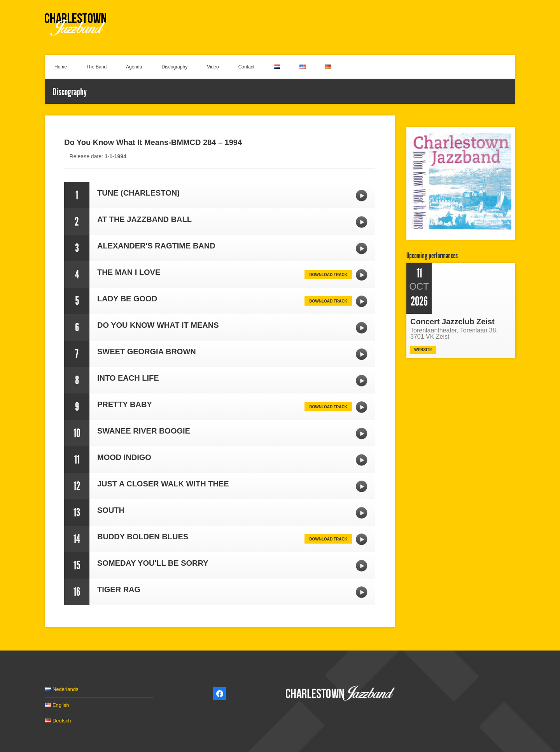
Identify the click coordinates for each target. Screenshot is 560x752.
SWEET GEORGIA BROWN (362, 354)
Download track (328, 275)
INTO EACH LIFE (362, 381)
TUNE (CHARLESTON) (362, 196)
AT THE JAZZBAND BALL (362, 222)
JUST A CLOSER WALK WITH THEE (362, 486)
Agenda (134, 67)
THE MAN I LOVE (362, 275)
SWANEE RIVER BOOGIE (362, 434)
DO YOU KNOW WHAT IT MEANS (362, 328)
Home (61, 67)
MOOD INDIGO (362, 460)
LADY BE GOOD (362, 301)
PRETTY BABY (362, 407)
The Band (96, 67)
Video (213, 67)
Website (423, 350)
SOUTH (362, 513)
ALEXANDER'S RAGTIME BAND (362, 248)
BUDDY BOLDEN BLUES (362, 539)
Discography (174, 67)
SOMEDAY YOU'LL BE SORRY (362, 566)
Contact (246, 67)
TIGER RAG (362, 592)
